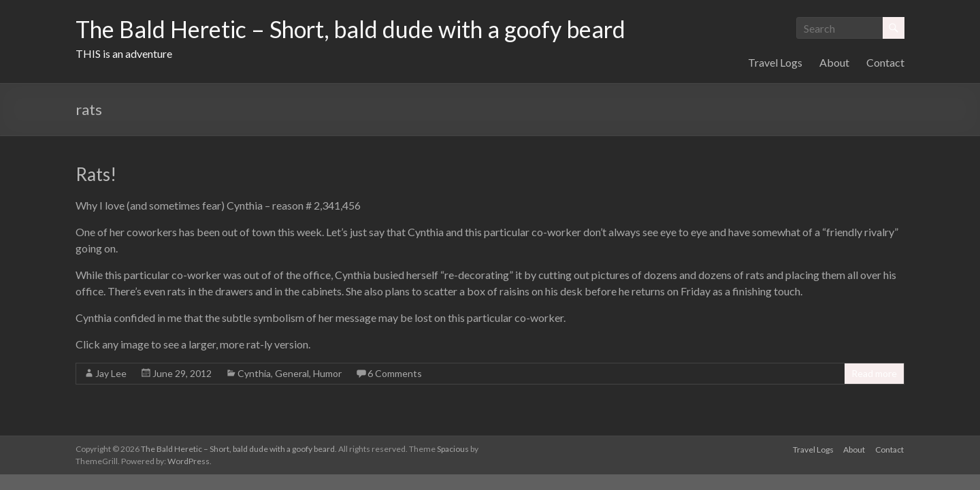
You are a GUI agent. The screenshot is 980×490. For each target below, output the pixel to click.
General (292, 373)
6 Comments (395, 373)
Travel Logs (775, 62)
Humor (327, 373)
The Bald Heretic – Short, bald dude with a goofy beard (367, 29)
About (834, 62)
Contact (885, 62)
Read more (874, 373)
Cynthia (254, 373)
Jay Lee (111, 373)
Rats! (96, 174)
